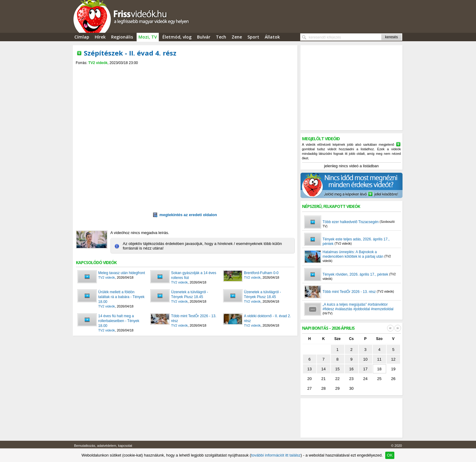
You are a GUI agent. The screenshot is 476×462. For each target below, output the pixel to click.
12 (393, 359)
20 (309, 379)
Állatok (272, 37)
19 (393, 369)
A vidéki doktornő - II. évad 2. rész (268, 318)
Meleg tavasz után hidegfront (122, 273)
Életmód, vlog (177, 37)
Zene (237, 37)
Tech (221, 37)
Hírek (100, 37)
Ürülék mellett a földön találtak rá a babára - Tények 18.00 (122, 297)
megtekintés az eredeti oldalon (185, 215)
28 (323, 388)
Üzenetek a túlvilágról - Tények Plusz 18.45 (190, 294)
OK (390, 455)
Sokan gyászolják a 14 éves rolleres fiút (194, 275)
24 (365, 379)
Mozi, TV (148, 37)
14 (323, 369)
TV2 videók (98, 63)
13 (309, 369)
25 (379, 379)
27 (309, 388)
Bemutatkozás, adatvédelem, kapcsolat (103, 446)
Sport (253, 37)
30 (351, 388)
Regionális (122, 37)
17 (365, 369)
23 (351, 379)
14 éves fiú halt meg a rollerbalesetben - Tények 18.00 (119, 321)
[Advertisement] (185, 70)
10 (365, 359)
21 (323, 379)
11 (379, 359)
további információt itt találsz (276, 455)
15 (337, 369)
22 (337, 379)
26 (393, 379)
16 (351, 369)
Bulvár (204, 37)
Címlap (82, 37)
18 (379, 369)
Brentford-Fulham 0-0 (261, 273)
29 (337, 388)
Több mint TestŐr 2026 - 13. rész (194, 318)
